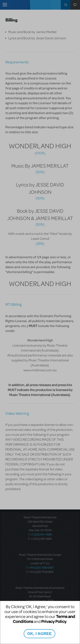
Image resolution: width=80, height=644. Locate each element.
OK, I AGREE (39, 634)
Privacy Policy (54, 621)
